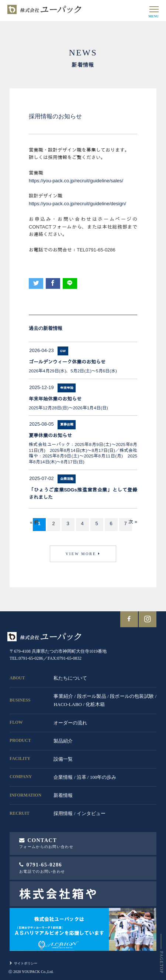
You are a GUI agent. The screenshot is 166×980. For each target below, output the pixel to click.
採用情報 (63, 813)
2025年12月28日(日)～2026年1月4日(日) (68, 408)
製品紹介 (63, 741)
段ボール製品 (92, 696)
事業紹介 (63, 696)
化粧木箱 (95, 704)
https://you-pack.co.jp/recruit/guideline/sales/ (76, 181)
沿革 (82, 777)
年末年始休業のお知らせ (55, 399)
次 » (133, 522)
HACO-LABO (68, 704)
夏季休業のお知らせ (50, 435)
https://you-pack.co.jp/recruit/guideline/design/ (77, 204)
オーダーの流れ (70, 723)
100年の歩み (103, 777)
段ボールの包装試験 (132, 696)
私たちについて (70, 678)
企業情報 (63, 777)
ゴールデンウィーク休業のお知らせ (67, 362)
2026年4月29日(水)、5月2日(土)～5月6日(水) (73, 371)
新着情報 (63, 795)
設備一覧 (63, 759)
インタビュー (91, 813)
